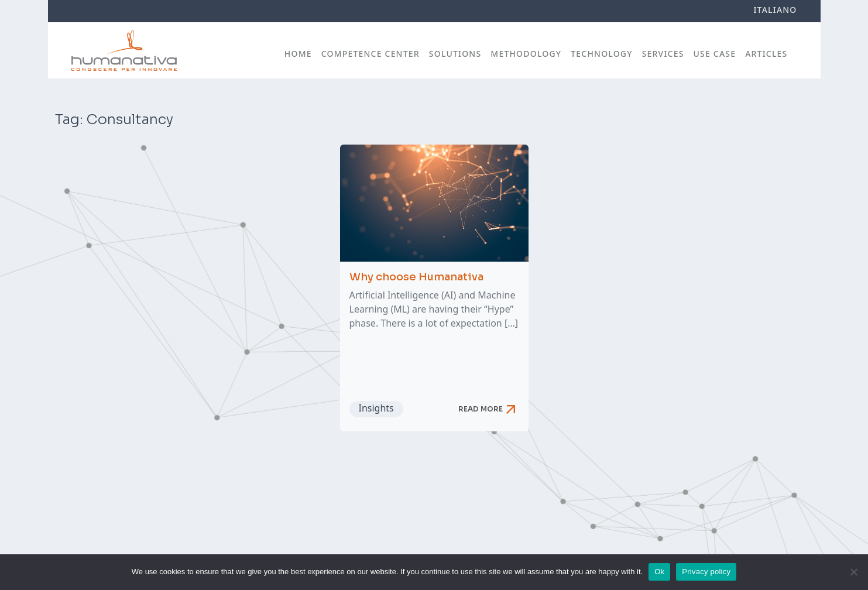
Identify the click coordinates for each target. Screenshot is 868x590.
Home (298, 54)
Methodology (526, 54)
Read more (489, 409)
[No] (853, 572)
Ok (659, 572)
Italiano (775, 10)
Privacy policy (706, 572)
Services (663, 54)
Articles (766, 54)
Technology (601, 54)
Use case (715, 54)
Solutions (455, 54)
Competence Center (370, 54)
